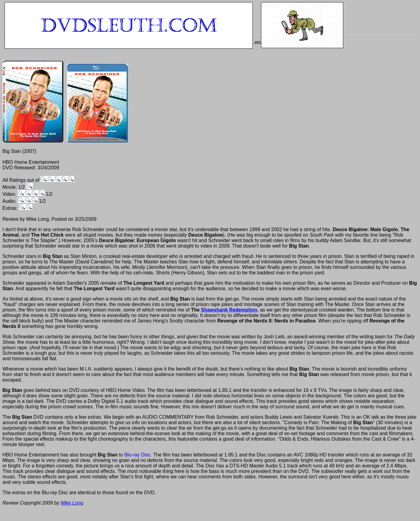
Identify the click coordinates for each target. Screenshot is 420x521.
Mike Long (72, 503)
